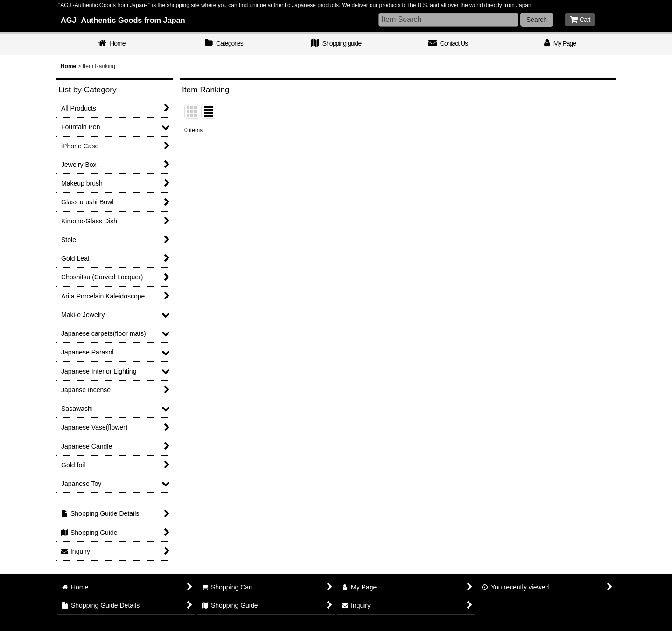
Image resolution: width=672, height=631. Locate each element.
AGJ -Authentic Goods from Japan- (124, 20)
